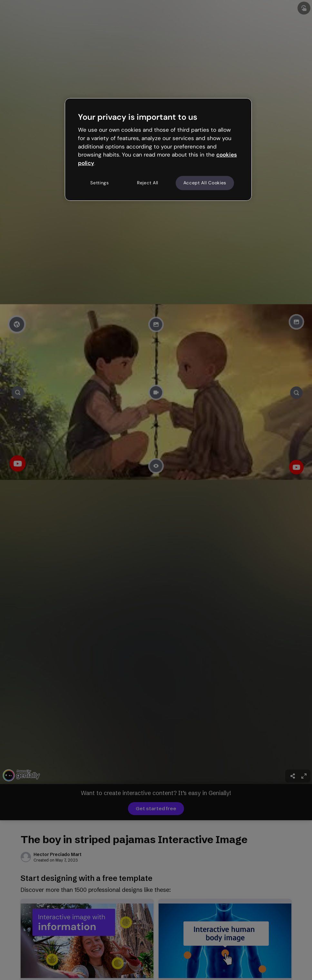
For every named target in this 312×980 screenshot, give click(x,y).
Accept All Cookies (205, 183)
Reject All (148, 183)
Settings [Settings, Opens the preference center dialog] (100, 183)
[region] (158, 149)
